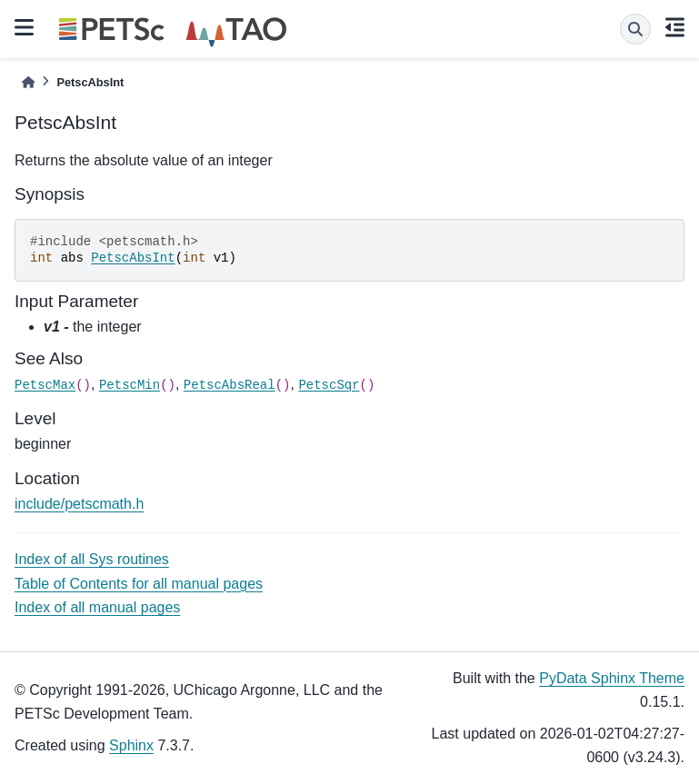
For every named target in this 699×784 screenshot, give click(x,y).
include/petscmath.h (79, 504)
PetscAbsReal (230, 385)
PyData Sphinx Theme (612, 678)
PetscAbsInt (133, 258)
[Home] (28, 82)
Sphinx (131, 745)
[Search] (635, 29)
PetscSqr (329, 385)
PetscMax (45, 385)
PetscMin (130, 385)
